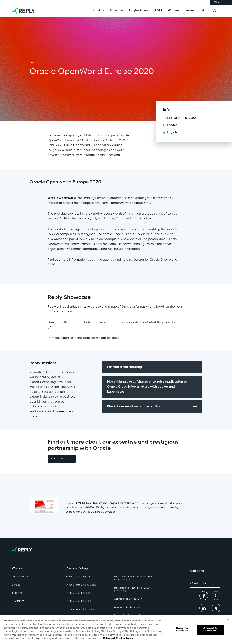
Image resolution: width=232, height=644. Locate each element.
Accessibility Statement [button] (128, 607)
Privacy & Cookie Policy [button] (79, 577)
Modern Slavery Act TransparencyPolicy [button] (133, 578)
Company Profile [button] (21, 577)
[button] (62, 459)
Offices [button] (16, 585)
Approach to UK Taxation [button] (128, 599)
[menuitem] (99, 11)
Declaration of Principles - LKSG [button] (132, 590)
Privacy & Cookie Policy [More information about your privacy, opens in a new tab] (118, 638)
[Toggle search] (215, 11)
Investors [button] (17, 593)
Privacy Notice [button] (81, 585)
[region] (116, 630)
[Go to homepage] (23, 11)
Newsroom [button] (18, 601)
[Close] (228, 619)
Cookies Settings (182, 630)
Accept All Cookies (211, 630)
